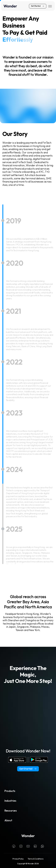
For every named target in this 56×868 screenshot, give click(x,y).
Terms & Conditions (36, 859)
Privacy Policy (18, 859)
